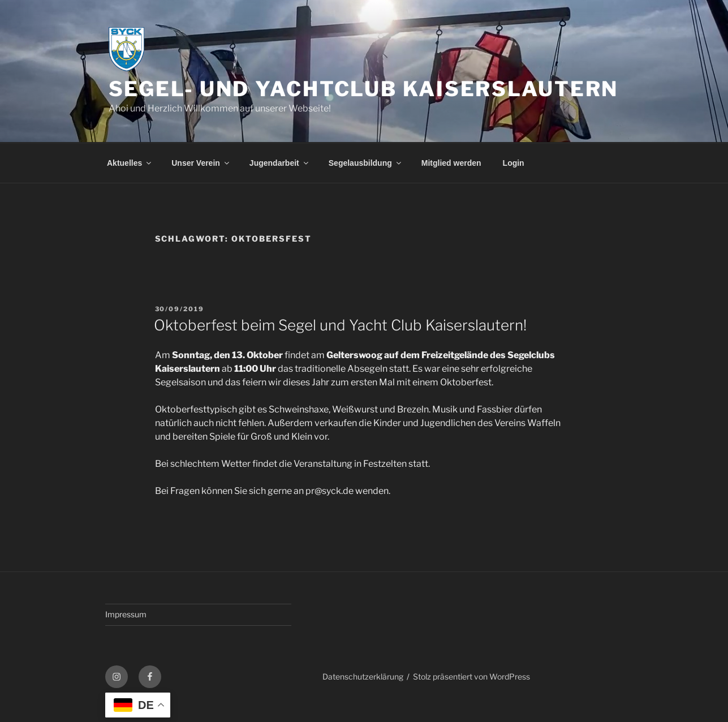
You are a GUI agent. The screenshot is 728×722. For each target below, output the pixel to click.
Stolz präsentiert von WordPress (471, 676)
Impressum (126, 614)
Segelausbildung (366, 163)
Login (514, 163)
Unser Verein (201, 163)
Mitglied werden (451, 163)
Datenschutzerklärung (363, 676)
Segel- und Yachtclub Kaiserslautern (364, 89)
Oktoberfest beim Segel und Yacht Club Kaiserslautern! (340, 325)
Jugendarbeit (280, 163)
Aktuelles (130, 163)
